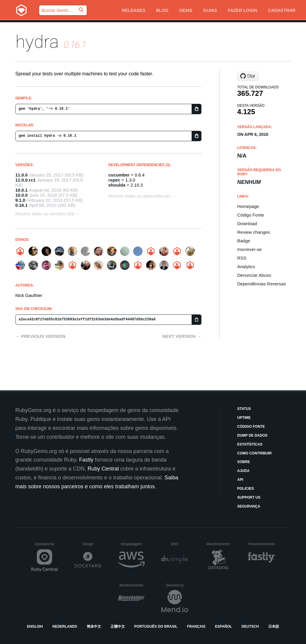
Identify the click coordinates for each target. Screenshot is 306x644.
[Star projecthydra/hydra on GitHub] (248, 76)
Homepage (248, 206)
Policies (246, 489)
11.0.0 (22, 175)
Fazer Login (243, 10)
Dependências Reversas (262, 284)
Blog (163, 10)
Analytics (246, 267)
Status (244, 409)
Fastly (86, 460)
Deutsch (250, 626)
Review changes (254, 232)
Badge (244, 241)
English (35, 626)
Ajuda (243, 471)
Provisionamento (262, 544)
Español (224, 626)
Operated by (46, 546)
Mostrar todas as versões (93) (45, 214)
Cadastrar (282, 10)
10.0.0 (22, 195)
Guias (210, 10)
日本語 (274, 626)
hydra (37, 42)
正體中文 (118, 626)
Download (247, 224)
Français (196, 626)
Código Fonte (251, 215)
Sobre (244, 462)
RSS (242, 258)
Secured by (177, 585)
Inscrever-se (250, 249)
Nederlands (65, 626)
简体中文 (94, 626)
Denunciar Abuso (254, 275)
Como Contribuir (255, 453)
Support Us (249, 497)
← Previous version (40, 336)
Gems (186, 10)
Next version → (182, 336)
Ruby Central (103, 469)
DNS (179, 544)
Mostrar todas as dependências (139, 196)
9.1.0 (20, 200)
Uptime (244, 418)
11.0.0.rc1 (26, 180)
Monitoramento (219, 544)
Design (92, 544)
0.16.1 (22, 205)
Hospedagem (133, 544)
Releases (134, 10)
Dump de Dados (253, 435)
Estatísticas (250, 444)
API (240, 480)
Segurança (249, 506)
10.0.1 (22, 190)
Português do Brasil (156, 626)
